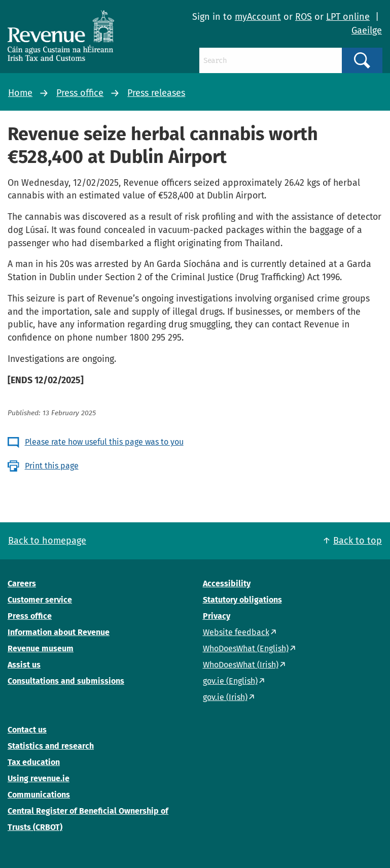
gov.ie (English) (230, 681)
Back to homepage (47, 541)
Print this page (52, 466)
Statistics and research (51, 746)
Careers (22, 583)
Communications (39, 795)
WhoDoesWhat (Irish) (241, 665)
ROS (304, 17)
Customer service (40, 600)
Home (20, 93)
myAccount (258, 17)
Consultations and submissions (66, 681)
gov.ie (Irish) (225, 697)
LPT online (348, 17)
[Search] (271, 60)
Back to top (358, 541)
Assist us (24, 665)
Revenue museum (41, 648)
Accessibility (227, 583)
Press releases (156, 93)
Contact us (27, 730)
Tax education (34, 762)
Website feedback (236, 632)
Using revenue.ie (39, 778)
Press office (80, 93)
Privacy (217, 616)
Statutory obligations (242, 600)
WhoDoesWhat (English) (246, 648)
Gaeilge (367, 30)
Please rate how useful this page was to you (104, 442)
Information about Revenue (59, 632)
